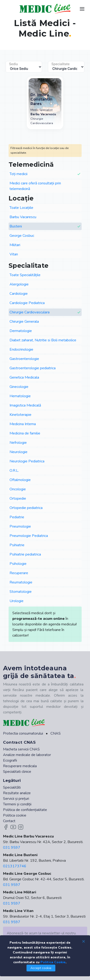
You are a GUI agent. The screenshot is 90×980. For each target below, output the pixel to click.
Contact (9, 821)
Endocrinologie (21, 349)
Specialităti (12, 787)
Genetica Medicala (24, 377)
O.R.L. (14, 471)
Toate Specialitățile (25, 275)
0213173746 (15, 866)
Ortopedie (18, 498)
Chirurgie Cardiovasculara (45, 312)
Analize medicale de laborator (27, 755)
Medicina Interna (23, 424)
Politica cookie (15, 815)
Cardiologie (19, 294)
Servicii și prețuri (16, 799)
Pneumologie (20, 526)
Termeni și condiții (17, 804)
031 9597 (12, 848)
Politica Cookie (53, 962)
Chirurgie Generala (24, 322)
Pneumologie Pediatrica (29, 536)
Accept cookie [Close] (41, 968)
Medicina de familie (25, 433)
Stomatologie (21, 592)
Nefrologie (18, 443)
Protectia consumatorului (23, 733)
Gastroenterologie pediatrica (33, 368)
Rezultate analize (17, 793)
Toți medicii (45, 174)
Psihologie (18, 564)
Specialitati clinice (17, 772)
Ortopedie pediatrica (26, 508)
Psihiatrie (17, 545)
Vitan (14, 254)
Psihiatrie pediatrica (25, 554)
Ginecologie (19, 387)
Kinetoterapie (20, 415)
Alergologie (19, 284)
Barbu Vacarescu (23, 217)
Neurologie (18, 452)
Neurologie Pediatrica (27, 461)
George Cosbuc (22, 236)
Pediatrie (17, 517)
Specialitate (60, 64)
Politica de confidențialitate (25, 810)
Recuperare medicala (20, 766)
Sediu (13, 64)
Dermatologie (21, 331)
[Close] (83, 941)
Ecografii (10, 760)
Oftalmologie (20, 480)
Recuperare (19, 573)
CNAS (56, 733)
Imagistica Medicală (25, 405)
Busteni (45, 226)
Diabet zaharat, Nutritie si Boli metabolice (43, 340)
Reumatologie (21, 582)
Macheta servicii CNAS (21, 749)
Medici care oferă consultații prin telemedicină (35, 186)
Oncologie (18, 489)
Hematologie (20, 396)
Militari (15, 245)
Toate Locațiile (21, 208)
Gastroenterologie (24, 359)
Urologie (17, 601)
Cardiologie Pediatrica (27, 303)
